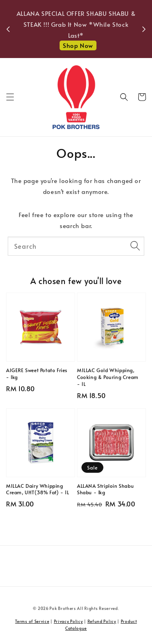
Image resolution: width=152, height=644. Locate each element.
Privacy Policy (69, 621)
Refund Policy (102, 621)
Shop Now (78, 45)
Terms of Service (32, 621)
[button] (10, 97)
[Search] (135, 246)
